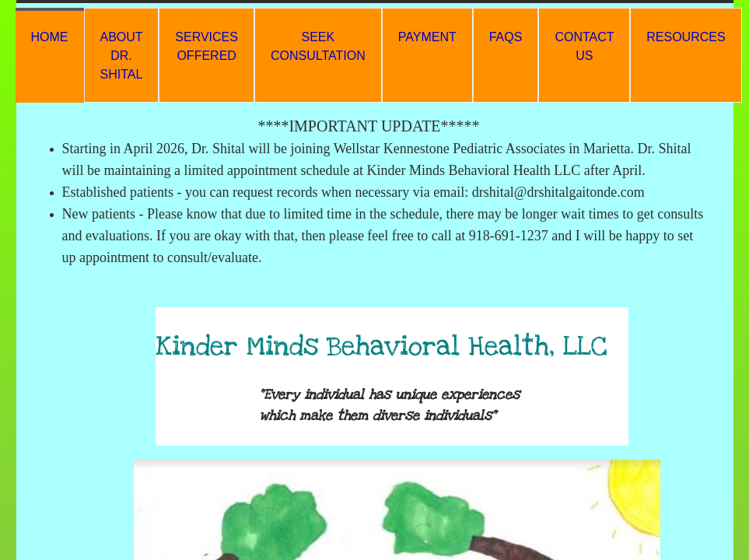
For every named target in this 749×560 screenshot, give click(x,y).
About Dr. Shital (122, 56)
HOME (50, 37)
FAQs (506, 37)
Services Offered (206, 46)
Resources (686, 37)
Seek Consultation (318, 46)
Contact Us (584, 46)
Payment (427, 37)
